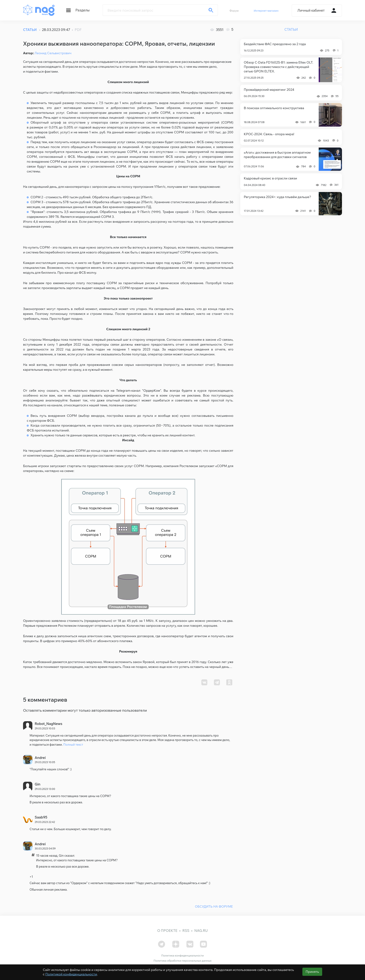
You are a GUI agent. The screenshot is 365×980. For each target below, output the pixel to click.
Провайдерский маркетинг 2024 (269, 90)
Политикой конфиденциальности (71, 974)
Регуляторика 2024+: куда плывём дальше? (277, 197)
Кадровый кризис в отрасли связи (270, 178)
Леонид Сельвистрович (53, 53)
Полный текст (73, 744)
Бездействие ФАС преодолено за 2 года (275, 44)
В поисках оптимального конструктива (274, 108)
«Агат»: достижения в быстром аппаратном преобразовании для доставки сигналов (277, 155)
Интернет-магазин (266, 11)
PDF (78, 30)
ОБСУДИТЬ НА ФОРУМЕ (214, 906)
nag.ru (201, 930)
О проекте (167, 930)
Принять (312, 972)
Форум (234, 11)
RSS (186, 930)
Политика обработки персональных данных (182, 960)
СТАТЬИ (30, 30)
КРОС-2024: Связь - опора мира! (269, 134)
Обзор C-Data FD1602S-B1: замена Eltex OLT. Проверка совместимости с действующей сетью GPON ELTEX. (278, 67)
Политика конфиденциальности (182, 955)
